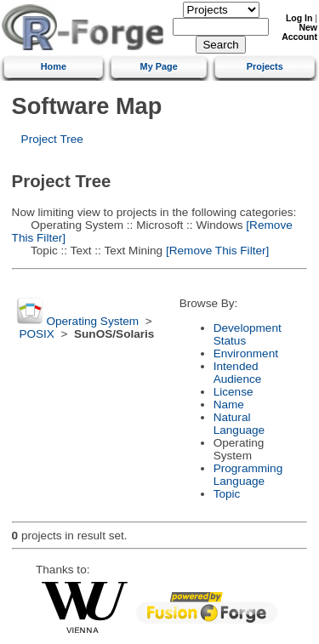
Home (54, 66)
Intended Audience (238, 373)
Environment (246, 353)
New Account (299, 32)
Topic (227, 494)
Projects (265, 66)
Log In (299, 18)
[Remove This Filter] (216, 251)
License (234, 392)
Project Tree (52, 139)
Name (229, 405)
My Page (159, 66)
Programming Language (248, 475)
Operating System (92, 321)
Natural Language (239, 424)
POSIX (37, 334)
